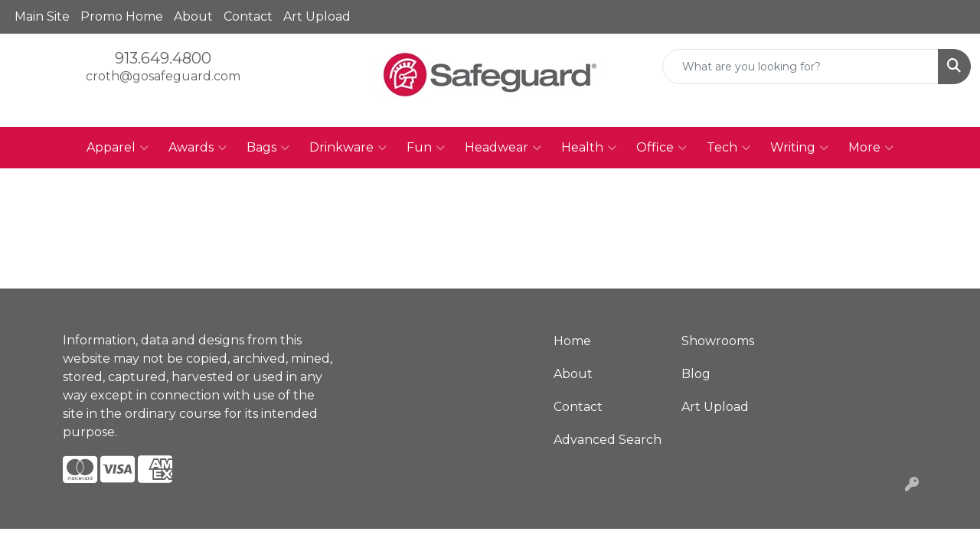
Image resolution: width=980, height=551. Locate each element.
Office (661, 148)
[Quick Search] (800, 67)
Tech (728, 148)
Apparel (118, 148)
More (871, 148)
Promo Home (122, 16)
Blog (696, 374)
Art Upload (317, 16)
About (193, 16)
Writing (799, 148)
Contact (248, 16)
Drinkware (348, 148)
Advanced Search (608, 440)
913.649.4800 (163, 58)
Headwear (503, 148)
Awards (198, 148)
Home (572, 341)
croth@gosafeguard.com (163, 76)
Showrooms (718, 341)
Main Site (42, 16)
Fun (426, 148)
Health (589, 148)
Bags (268, 148)
